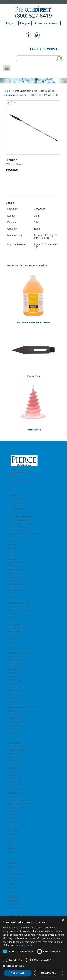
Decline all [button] (49, 973)
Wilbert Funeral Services (22, 520)
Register (25, 23)
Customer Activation (47, 23)
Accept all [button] (18, 973)
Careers (14, 502)
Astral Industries (18, 527)
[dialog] (33, 948)
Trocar (23, 95)
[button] (33, 966)
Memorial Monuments (21, 530)
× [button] (63, 920)
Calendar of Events (20, 499)
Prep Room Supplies (43, 91)
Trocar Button (34, 430)
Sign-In (10, 23)
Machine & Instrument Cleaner (33, 322)
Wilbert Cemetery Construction (26, 534)
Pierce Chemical (21, 91)
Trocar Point (33, 376)
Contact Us (16, 505)
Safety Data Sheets (19, 916)
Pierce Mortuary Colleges (23, 523)
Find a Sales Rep (18, 509)
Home (7, 91)
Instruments (10, 95)
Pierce (14, 495)
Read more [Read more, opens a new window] (27, 945)
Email (13, 487)
